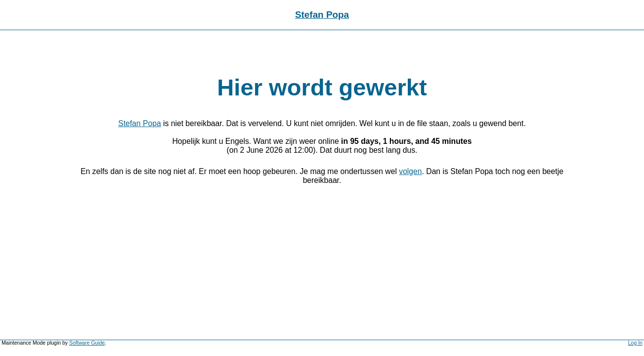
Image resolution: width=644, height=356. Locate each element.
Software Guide (87, 343)
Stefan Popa (322, 15)
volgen (410, 171)
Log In (635, 343)
